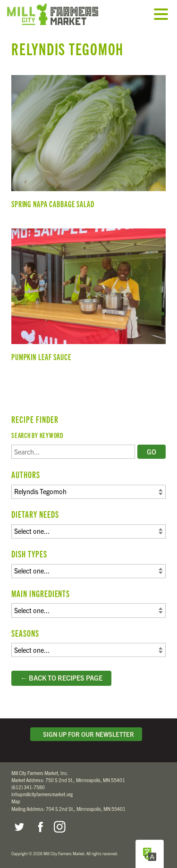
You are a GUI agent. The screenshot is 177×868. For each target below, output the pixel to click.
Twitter (19, 827)
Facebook (39, 827)
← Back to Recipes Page (61, 678)
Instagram (59, 827)
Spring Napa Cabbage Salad (88, 146)
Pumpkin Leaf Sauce (88, 299)
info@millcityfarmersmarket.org (42, 794)
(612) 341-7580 (28, 787)
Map (16, 801)
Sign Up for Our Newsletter (86, 734)
